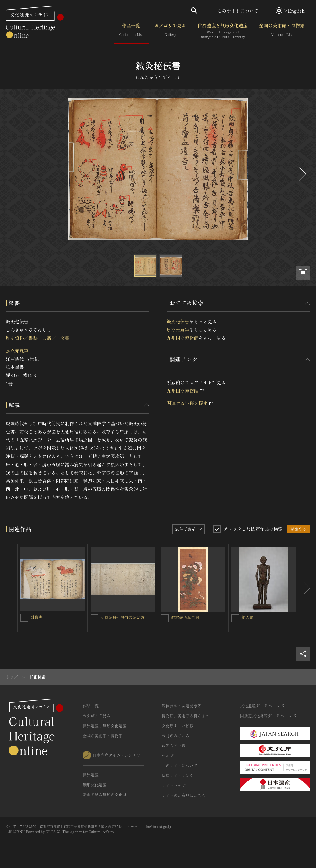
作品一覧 (131, 31)
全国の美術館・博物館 (282, 31)
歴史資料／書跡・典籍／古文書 (38, 338)
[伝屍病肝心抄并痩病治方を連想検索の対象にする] (94, 618)
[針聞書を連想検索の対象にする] (24, 618)
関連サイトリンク (178, 775)
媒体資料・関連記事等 (182, 706)
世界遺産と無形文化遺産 (223, 31)
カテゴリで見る (170, 31)
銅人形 (248, 617)
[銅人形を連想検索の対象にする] (235, 618)
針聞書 (37, 617)
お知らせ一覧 (174, 746)
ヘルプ (168, 755)
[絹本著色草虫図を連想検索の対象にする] (165, 618)
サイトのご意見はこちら (184, 795)
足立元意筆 (17, 351)
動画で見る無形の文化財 (104, 795)
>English (290, 11)
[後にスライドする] (302, 174)
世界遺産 (91, 775)
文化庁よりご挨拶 (178, 726)
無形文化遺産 (95, 785)
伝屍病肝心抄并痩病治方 (123, 617)
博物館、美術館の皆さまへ (186, 716)
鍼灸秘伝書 (178, 321)
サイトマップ (174, 785)
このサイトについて (238, 11)
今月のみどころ (176, 736)
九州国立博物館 (182, 338)
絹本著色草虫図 (185, 617)
